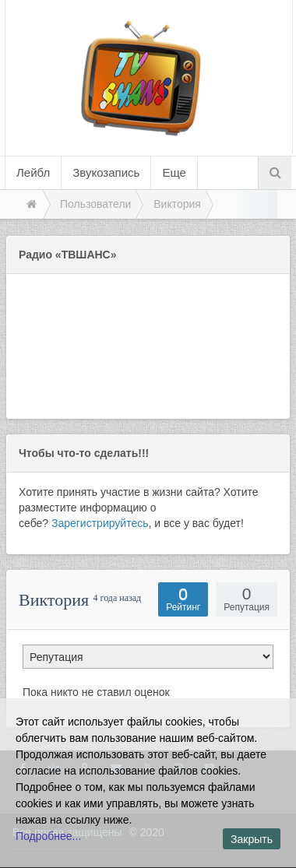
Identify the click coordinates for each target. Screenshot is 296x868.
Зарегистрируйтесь (100, 523)
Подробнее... (48, 836)
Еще (174, 172)
